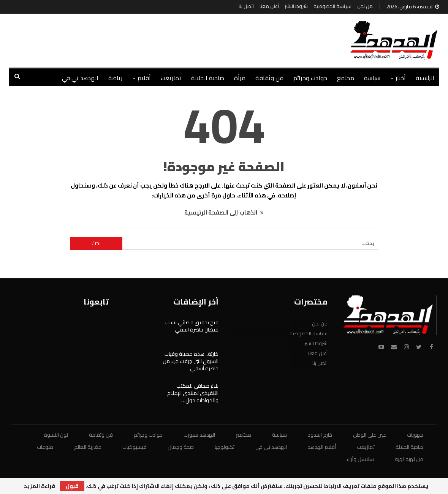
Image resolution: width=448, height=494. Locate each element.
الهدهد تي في (80, 78)
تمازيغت (171, 78)
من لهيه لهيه (409, 459)
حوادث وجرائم (310, 78)
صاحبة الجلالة (208, 78)
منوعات (45, 447)
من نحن (365, 6)
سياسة (372, 78)
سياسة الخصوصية (332, 6)
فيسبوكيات (135, 447)
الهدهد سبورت (199, 435)
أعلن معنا (269, 6)
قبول (72, 486)
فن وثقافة (269, 78)
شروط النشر (296, 6)
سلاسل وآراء (360, 459)
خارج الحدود (320, 435)
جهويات (415, 435)
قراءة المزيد (40, 486)
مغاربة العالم (88, 447)
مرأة (240, 78)
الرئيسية (425, 78)
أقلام (144, 78)
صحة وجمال (181, 447)
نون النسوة (56, 435)
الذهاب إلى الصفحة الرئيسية (224, 212)
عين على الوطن (370, 435)
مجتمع (346, 78)
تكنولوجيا (225, 447)
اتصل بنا (246, 6)
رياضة (115, 78)
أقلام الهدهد (322, 447)
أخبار (401, 78)
